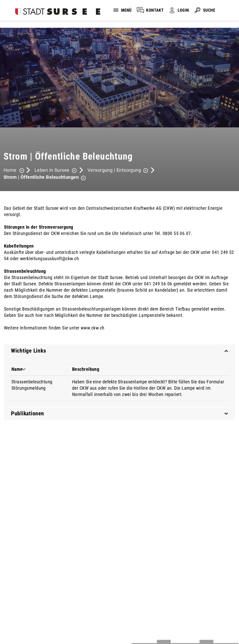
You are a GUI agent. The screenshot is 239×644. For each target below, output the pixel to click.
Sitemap (101, 621)
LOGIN (183, 10)
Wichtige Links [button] (28, 351)
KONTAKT (155, 10)
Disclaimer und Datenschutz (28, 621)
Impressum (73, 621)
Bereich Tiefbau (175, 309)
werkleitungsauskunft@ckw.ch (49, 259)
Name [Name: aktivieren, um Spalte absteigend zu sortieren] (17, 369)
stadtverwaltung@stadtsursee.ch (36, 602)
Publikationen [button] (28, 413)
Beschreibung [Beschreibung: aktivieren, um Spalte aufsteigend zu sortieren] (86, 369)
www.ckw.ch (95, 328)
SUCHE (209, 10)
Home (10, 170)
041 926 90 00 (18, 596)
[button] (56, 171)
